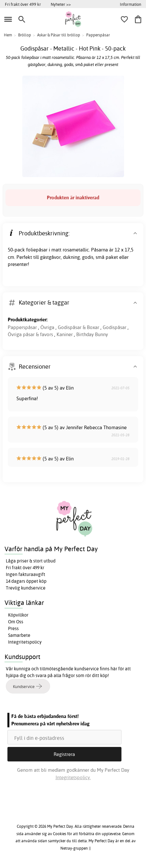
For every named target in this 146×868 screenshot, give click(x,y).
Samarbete (19, 635)
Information (130, 4)
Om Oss (16, 622)
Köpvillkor (18, 615)
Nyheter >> (61, 4)
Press (13, 628)
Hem (8, 35)
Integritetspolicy (25, 642)
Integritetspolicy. (73, 777)
